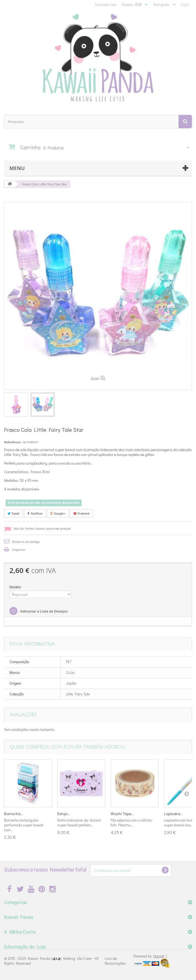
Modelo (16, 587)
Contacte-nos (106, 4)
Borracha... (13, 813)
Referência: (13, 442)
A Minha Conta (20, 932)
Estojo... (64, 813)
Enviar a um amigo (26, 541)
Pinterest (81, 513)
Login (185, 4)
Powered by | (150, 956)
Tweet (13, 513)
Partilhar (35, 513)
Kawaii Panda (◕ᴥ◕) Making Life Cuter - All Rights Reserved (51, 961)
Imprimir (19, 549)
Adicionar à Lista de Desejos (43, 611)
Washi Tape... (122, 813)
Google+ (58, 513)
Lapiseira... (173, 813)
